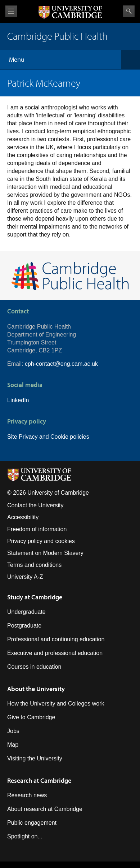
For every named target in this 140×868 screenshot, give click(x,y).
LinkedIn (18, 400)
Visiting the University (35, 758)
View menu (11, 11)
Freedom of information (37, 529)
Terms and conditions (34, 565)
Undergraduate (26, 612)
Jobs (13, 731)
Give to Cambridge (31, 717)
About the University (36, 689)
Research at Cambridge (39, 780)
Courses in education (34, 667)
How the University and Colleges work (56, 704)
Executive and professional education (55, 653)
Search (129, 11)
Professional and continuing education (56, 639)
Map (13, 745)
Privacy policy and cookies (41, 541)
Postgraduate (24, 626)
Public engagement (32, 823)
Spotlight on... (25, 836)
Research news (27, 795)
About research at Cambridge (45, 809)
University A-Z (25, 577)
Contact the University (35, 505)
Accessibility (23, 517)
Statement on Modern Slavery (45, 553)
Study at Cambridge (35, 597)
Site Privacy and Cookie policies (48, 437)
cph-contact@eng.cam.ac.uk (61, 364)
